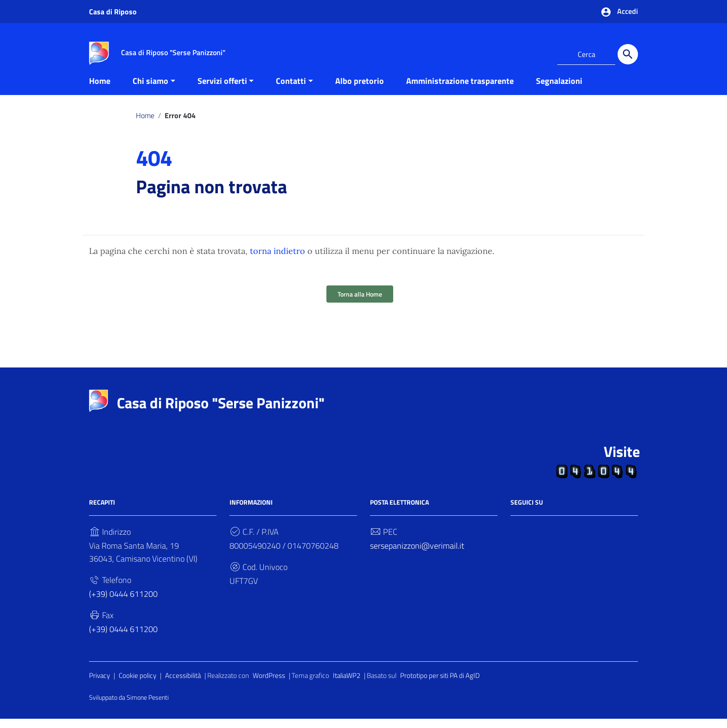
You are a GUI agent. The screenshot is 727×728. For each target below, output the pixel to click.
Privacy (99, 685)
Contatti (291, 90)
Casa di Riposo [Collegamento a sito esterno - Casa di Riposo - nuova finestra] (113, 12)
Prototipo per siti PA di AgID (440, 685)
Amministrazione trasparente (460, 90)
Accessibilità (183, 685)
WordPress (269, 685)
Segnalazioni (559, 90)
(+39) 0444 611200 (123, 603)
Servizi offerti (222, 90)
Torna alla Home (360, 303)
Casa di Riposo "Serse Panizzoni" (221, 412)
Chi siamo (150, 90)
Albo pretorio (360, 90)
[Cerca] (628, 54)
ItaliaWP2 (347, 685)
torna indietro (277, 260)
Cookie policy (137, 685)
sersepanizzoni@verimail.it (417, 555)
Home (100, 90)
